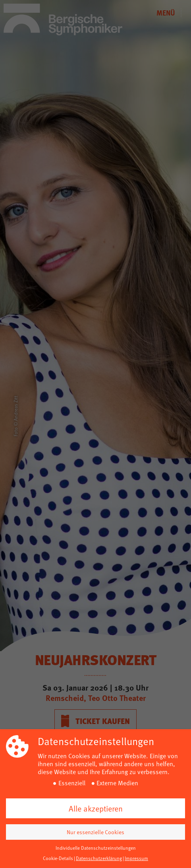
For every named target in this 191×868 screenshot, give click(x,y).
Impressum (136, 858)
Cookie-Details (58, 858)
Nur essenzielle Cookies (95, 832)
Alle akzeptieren (96, 808)
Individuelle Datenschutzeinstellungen (96, 848)
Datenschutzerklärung (99, 858)
